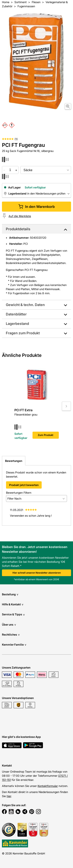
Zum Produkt (46, 435)
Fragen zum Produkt (23, 333)
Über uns (9, 625)
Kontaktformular (48, 786)
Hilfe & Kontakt (13, 604)
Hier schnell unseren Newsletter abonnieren (37, 573)
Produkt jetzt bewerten (24, 485)
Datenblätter (16, 314)
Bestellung (10, 594)
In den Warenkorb (36, 207)
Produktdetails (18, 229)
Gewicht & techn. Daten (25, 305)
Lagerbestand (17, 324)
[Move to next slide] (66, 406)
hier (9, 796)
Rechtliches (11, 635)
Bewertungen (14, 461)
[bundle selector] (46, 170)
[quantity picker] (10, 170)
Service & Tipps (13, 614)
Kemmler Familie (14, 645)
